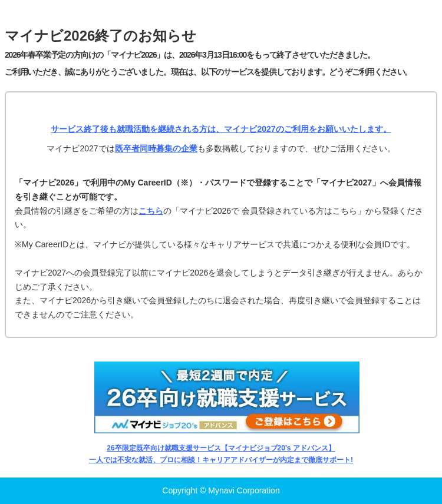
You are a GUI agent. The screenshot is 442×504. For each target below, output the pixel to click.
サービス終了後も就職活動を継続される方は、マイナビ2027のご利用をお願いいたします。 (221, 129)
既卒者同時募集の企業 (156, 148)
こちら (151, 211)
